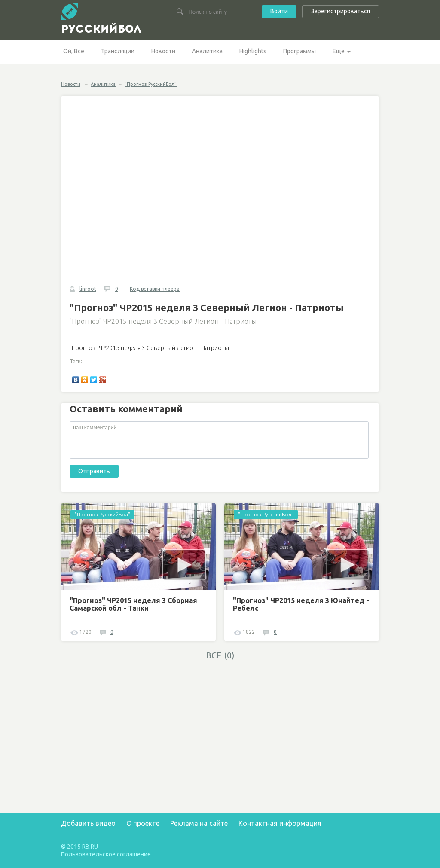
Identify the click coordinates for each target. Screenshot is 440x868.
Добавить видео (88, 823)
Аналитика (207, 51)
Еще (339, 51)
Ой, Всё (74, 51)
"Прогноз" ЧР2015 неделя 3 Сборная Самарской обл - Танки (133, 604)
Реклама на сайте (199, 823)
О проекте (143, 823)
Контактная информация (280, 823)
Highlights (253, 51)
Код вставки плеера (155, 289)
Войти (279, 11)
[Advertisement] (138, 725)
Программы (299, 51)
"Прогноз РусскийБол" (151, 84)
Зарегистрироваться (341, 11)
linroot (88, 289)
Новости (163, 51)
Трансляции (118, 51)
